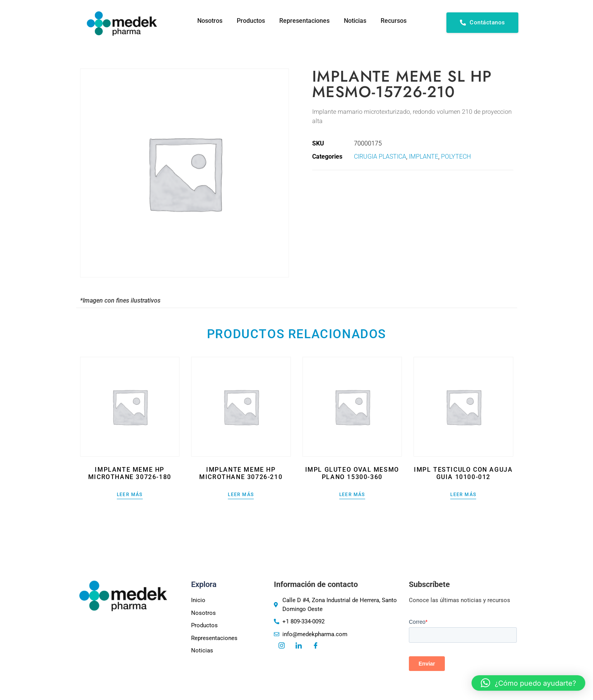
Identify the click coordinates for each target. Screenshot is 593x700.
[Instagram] (282, 646)
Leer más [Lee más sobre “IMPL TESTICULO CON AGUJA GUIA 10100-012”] (463, 495)
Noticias (354, 21)
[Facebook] (316, 646)
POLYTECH (456, 157)
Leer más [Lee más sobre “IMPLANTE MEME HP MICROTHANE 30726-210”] (241, 495)
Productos (247, 21)
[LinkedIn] (299, 646)
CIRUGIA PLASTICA (380, 157)
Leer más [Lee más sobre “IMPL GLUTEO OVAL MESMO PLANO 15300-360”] (352, 495)
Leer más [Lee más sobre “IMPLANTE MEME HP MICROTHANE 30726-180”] (130, 495)
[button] (528, 683)
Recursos (394, 21)
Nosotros (205, 21)
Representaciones (302, 21)
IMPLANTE (424, 157)
